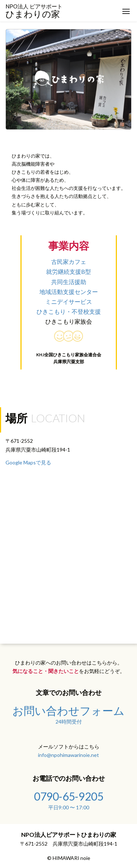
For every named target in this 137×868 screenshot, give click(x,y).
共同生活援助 (69, 282)
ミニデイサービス (69, 301)
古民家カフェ (69, 262)
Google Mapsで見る (28, 462)
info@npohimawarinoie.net (68, 755)
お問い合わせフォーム (68, 714)
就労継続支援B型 (68, 271)
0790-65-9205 (68, 799)
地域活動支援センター (69, 292)
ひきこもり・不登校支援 (69, 311)
